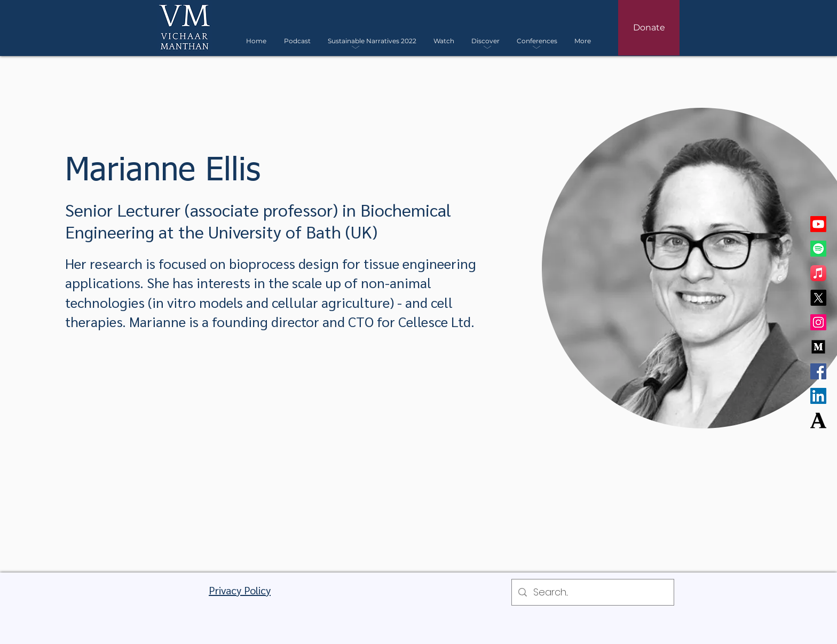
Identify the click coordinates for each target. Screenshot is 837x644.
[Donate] (649, 28)
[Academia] (818, 420)
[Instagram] (818, 322)
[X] (818, 298)
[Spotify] (818, 249)
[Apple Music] (818, 273)
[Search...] (592, 592)
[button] (372, 41)
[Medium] (818, 347)
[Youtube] (818, 224)
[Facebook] (818, 371)
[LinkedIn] (818, 396)
